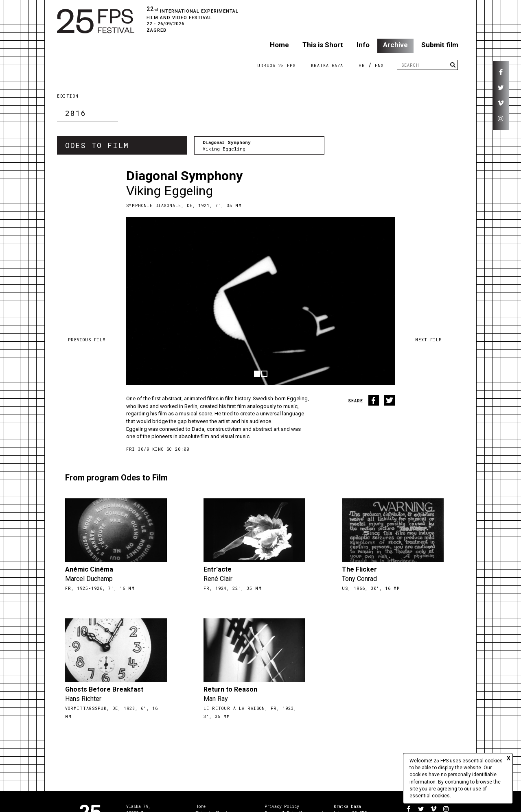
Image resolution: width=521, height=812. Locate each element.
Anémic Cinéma (89, 569)
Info (363, 45)
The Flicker (359, 569)
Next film (429, 340)
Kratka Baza (327, 66)
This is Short (323, 45)
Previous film (87, 340)
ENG (379, 66)
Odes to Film (97, 145)
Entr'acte (218, 569)
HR (362, 66)
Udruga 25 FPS (276, 66)
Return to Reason (230, 689)
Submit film (440, 45)
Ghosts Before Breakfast (104, 689)
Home (279, 45)
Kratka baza (347, 807)
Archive (395, 45)
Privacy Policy (282, 807)
